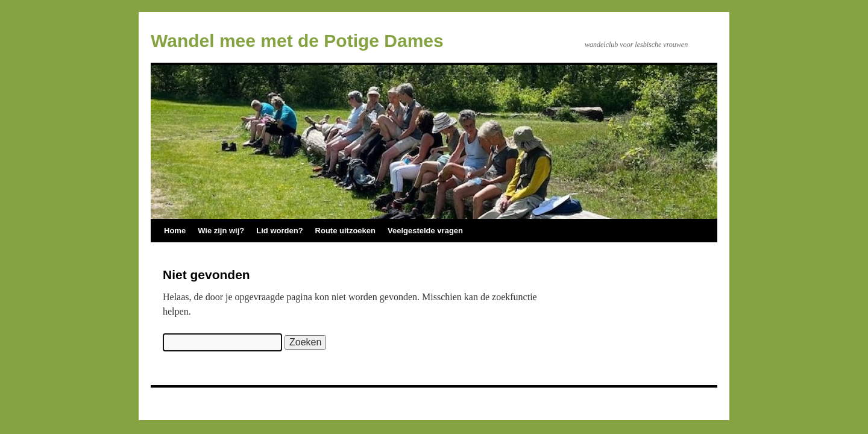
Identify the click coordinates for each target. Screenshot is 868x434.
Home (175, 231)
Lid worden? (279, 231)
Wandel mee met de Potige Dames (297, 41)
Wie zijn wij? (221, 231)
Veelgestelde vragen (425, 231)
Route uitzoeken (345, 231)
